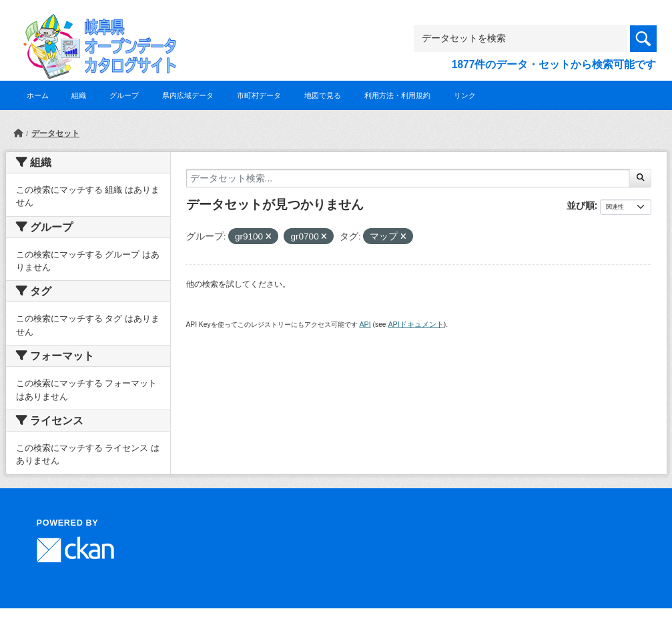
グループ (124, 95)
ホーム (38, 95)
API (365, 324)
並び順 (581, 205)
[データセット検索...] (408, 178)
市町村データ (259, 95)
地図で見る (323, 95)
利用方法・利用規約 (397, 95)
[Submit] (640, 178)
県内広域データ (188, 95)
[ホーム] (18, 133)
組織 (79, 95)
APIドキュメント (415, 324)
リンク (465, 95)
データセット (55, 133)
